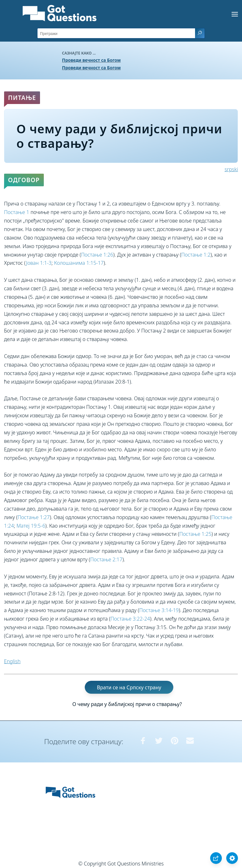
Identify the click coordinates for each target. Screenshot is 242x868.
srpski (231, 169)
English (12, 661)
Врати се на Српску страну (129, 687)
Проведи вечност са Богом (91, 60)
